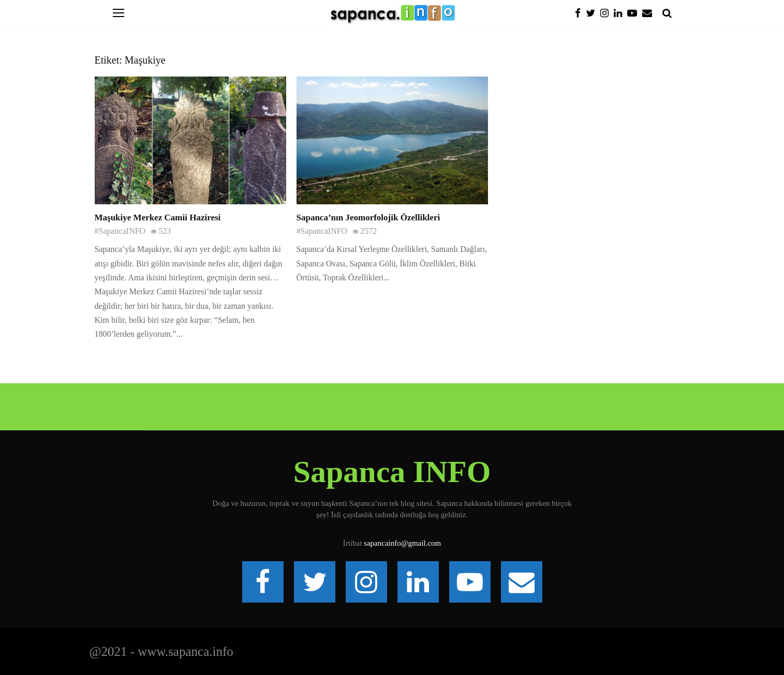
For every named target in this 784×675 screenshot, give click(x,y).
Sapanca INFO (392, 472)
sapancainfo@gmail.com (402, 543)
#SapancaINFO (120, 231)
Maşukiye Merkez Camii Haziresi (158, 218)
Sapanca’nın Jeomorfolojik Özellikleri (368, 218)
